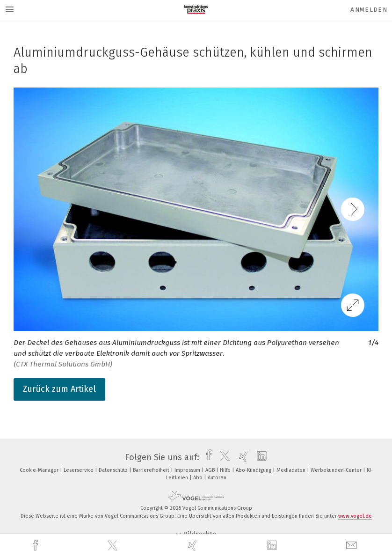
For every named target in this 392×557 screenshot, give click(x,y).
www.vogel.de (355, 516)
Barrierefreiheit (152, 470)
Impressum (188, 470)
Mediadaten (292, 470)
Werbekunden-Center (337, 470)
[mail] (353, 546)
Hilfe (226, 470)
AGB (211, 470)
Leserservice (79, 470)
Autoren (217, 478)
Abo (199, 478)
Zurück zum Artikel (59, 389)
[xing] (194, 546)
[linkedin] (273, 546)
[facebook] (36, 546)
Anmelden (369, 10)
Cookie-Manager (40, 470)
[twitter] (114, 546)
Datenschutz (114, 470)
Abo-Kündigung (254, 470)
